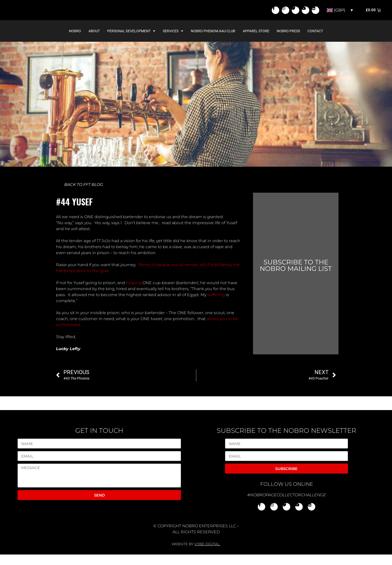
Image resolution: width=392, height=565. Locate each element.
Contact (315, 41)
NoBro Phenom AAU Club (213, 41)
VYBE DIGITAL (207, 555)
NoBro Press (288, 41)
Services (173, 41)
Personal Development (131, 41)
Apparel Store (256, 41)
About (94, 41)
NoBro (75, 41)
